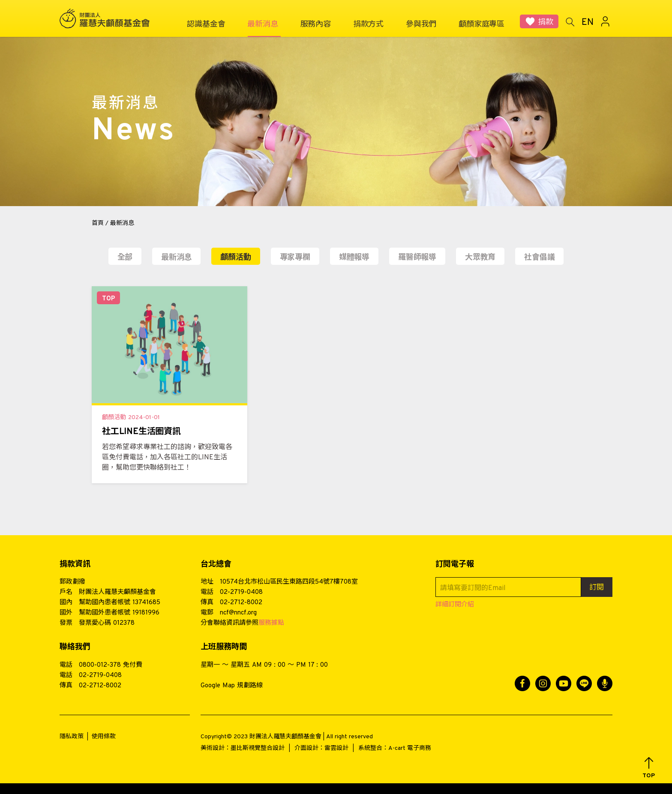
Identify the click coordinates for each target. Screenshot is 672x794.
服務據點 (271, 623)
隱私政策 (72, 737)
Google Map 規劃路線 (232, 686)
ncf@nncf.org (238, 613)
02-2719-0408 (241, 592)
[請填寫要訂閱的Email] (508, 587)
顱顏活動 (235, 258)
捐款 (546, 22)
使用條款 (104, 737)
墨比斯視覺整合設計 (258, 748)
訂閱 (597, 588)
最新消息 (176, 258)
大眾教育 (480, 258)
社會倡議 (539, 258)
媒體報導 (354, 258)
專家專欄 (295, 258)
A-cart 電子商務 (410, 748)
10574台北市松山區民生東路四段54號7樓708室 (289, 582)
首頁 (98, 223)
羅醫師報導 (417, 258)
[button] (649, 768)
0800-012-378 (100, 665)
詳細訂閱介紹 (455, 605)
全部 (125, 258)
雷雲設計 (336, 748)
